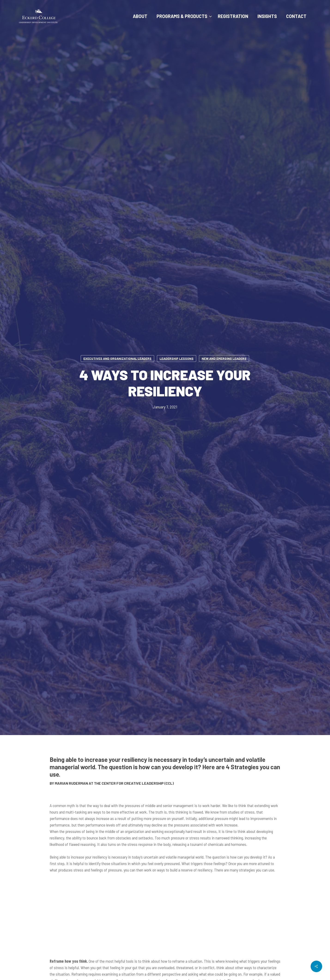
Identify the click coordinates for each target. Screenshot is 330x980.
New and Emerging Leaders (224, 358)
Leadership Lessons (177, 358)
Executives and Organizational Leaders (117, 358)
